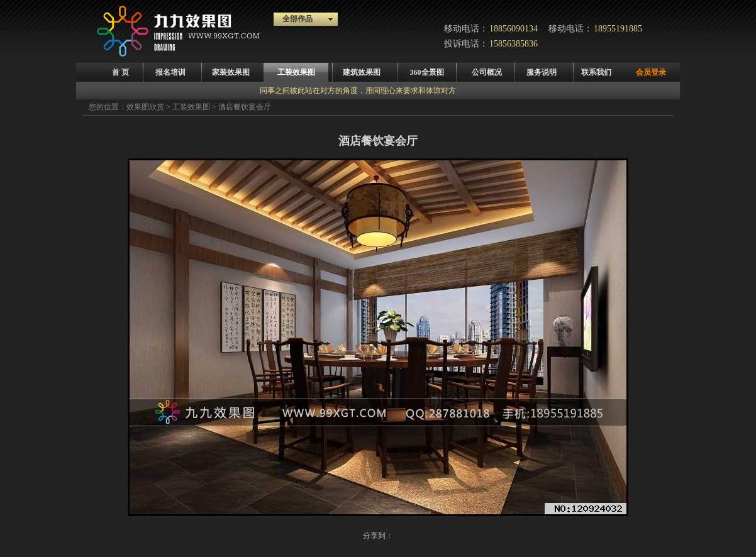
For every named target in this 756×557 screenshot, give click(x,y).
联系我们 (596, 72)
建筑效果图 (362, 72)
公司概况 (487, 72)
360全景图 (427, 72)
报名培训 (170, 72)
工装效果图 (296, 72)
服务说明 (542, 72)
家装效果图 (231, 72)
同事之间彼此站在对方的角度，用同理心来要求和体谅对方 (358, 91)
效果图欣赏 (145, 107)
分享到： (378, 536)
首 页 (120, 72)
